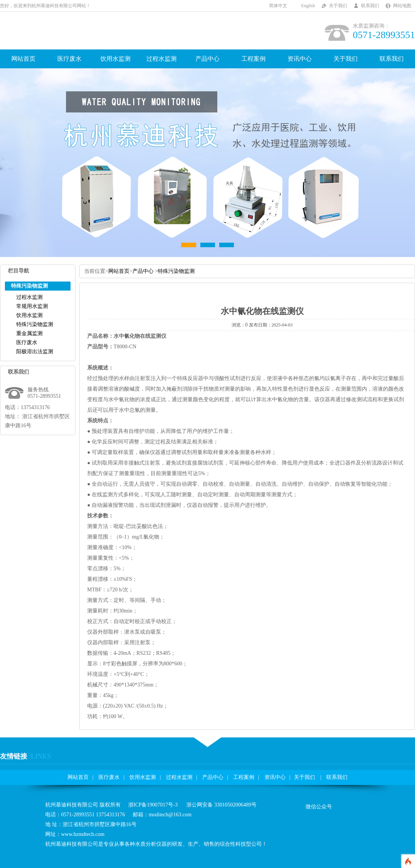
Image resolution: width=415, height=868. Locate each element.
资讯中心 (300, 59)
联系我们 (370, 6)
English (308, 6)
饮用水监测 (115, 59)
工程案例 (254, 59)
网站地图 (402, 6)
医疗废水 (69, 59)
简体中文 (278, 6)
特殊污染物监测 (35, 324)
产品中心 (207, 59)
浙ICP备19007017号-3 (153, 805)
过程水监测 (161, 59)
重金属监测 (29, 333)
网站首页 (23, 59)
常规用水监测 (32, 306)
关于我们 (338, 6)
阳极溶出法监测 (35, 352)
